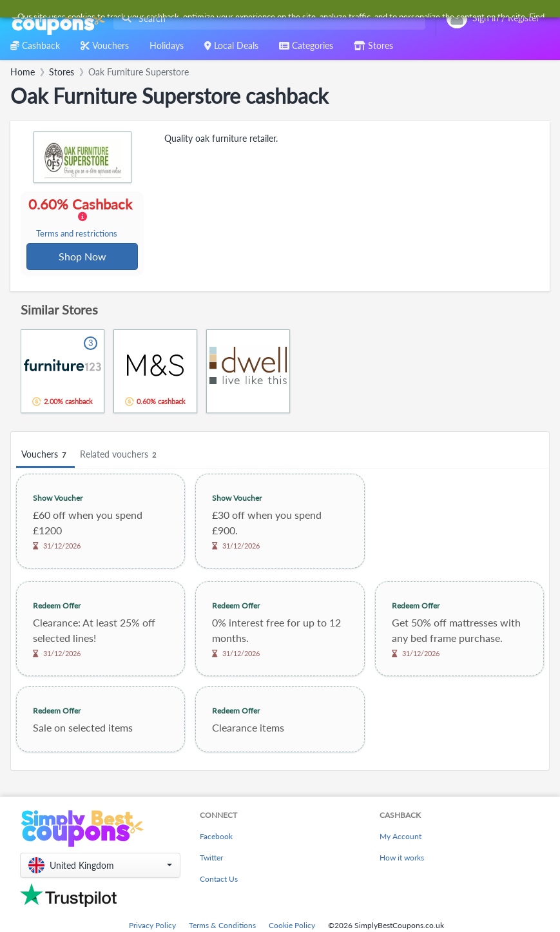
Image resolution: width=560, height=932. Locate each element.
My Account (401, 838)
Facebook (216, 838)
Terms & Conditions (222, 927)
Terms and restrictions (77, 234)
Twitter (211, 859)
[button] (100, 867)
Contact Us (219, 880)
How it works (402, 859)
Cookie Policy (292, 927)
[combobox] (267, 18)
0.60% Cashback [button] (82, 218)
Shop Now (82, 257)
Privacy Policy (152, 927)
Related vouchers (120, 456)
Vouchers (45, 456)
